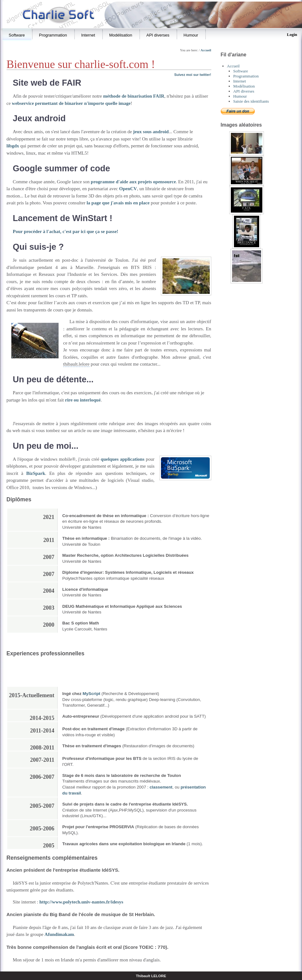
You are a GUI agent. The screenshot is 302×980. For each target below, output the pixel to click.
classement (161, 787)
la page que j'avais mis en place (118, 203)
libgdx (13, 146)
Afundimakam (59, 934)
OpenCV (128, 189)
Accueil (206, 50)
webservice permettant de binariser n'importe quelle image (71, 103)
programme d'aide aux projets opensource (133, 182)
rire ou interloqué (83, 400)
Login (292, 34)
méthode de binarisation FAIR (134, 96)
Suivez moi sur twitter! (193, 75)
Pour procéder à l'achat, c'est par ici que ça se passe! (66, 231)
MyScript (91, 694)
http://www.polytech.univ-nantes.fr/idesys (81, 902)
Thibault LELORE (151, 976)
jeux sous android (151, 132)
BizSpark (36, 473)
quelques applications (123, 459)
